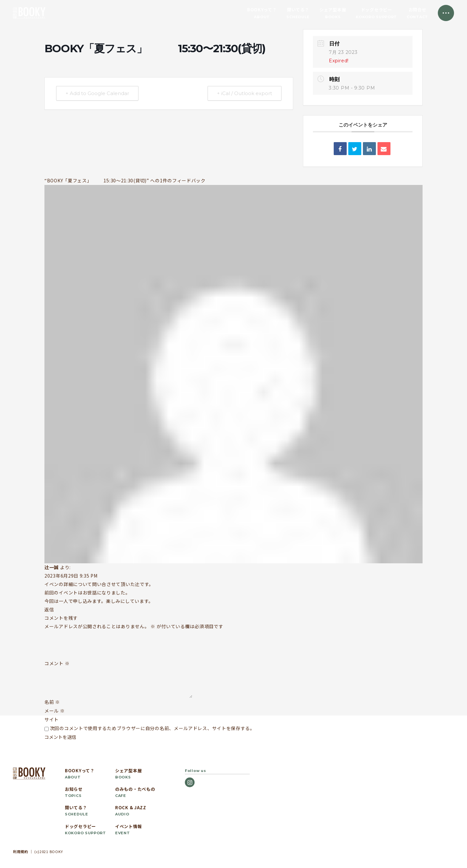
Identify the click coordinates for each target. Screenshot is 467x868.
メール (55, 711)
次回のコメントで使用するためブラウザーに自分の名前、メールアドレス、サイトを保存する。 (152, 728)
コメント (57, 664)
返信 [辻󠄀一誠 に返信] (49, 609)
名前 (52, 702)
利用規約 (21, 851)
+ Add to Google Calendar (97, 93)
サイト (52, 719)
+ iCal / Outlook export (245, 93)
